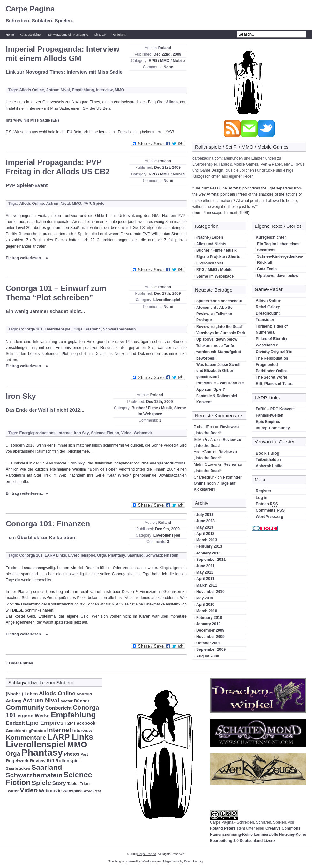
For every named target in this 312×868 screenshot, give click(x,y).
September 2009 (211, 649)
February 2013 (209, 546)
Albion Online (268, 300)
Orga (78, 329)
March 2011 (207, 585)
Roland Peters (223, 828)
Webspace (72, 791)
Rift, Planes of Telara (275, 384)
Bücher (82, 701)
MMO (119, 90)
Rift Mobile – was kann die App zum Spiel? (220, 386)
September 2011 (211, 560)
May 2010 (205, 598)
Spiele (99, 204)
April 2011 (205, 579)
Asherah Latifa (269, 466)
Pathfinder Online (272, 371)
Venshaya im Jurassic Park (221, 333)
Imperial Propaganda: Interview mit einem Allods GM (63, 54)
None (168, 67)
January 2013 (208, 553)
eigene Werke (34, 716)
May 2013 (205, 527)
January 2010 (208, 624)
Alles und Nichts (211, 244)
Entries (267, 504)
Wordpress (149, 861)
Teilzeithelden (268, 460)
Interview (104, 90)
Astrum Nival (58, 90)
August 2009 (208, 656)
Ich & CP (100, 35)
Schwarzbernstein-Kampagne (68, 35)
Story (59, 783)
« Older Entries (19, 663)
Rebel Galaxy (268, 307)
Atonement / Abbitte (214, 308)
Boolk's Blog (267, 453)
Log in (262, 498)
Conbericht (59, 708)
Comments (270, 511)
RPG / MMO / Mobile (167, 61)
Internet (64, 433)
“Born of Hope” (102, 469)
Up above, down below (217, 339)
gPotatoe (37, 731)
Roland (165, 48)
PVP (87, 204)
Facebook (85, 723)
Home (10, 35)
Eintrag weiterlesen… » (27, 258)
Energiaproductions (37, 433)
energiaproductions (168, 463)
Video (126, 433)
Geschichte (17, 731)
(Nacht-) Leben (210, 237)
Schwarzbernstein (119, 329)
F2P (69, 723)
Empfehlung (83, 90)
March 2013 (207, 540)
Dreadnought (268, 313)
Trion (85, 784)
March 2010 (207, 611)
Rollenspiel (67, 761)
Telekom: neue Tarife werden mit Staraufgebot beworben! (219, 352)
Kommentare (26, 737)
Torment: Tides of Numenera (272, 329)
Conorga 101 (31, 329)
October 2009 (208, 643)
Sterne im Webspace (215, 276)
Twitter (12, 791)
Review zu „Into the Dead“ (220, 327)
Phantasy (117, 555)
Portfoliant (119, 35)
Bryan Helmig (193, 861)
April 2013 (205, 534)
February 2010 (209, 618)
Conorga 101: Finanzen (48, 524)
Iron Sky (21, 396)
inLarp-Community (273, 428)
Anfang (14, 701)
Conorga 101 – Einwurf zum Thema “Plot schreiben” (56, 293)
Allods (172, 102)
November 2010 (210, 592)
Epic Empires (268, 422)
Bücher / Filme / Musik (152, 408)
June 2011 (205, 566)
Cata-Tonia (267, 269)
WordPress (93, 791)
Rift (50, 761)
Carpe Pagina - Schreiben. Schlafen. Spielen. (248, 822)
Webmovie (143, 433)
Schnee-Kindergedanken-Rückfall (280, 260)
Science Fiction (105, 433)
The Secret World (271, 377)
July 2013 (205, 515)
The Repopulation (272, 358)
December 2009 (210, 630)
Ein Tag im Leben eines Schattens (278, 247)
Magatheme (171, 861)
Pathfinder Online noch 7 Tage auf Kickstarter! (218, 483)
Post (84, 754)
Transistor (265, 320)
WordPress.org (270, 517)
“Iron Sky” (77, 463)
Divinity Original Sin (274, 352)
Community (25, 707)
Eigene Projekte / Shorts (218, 257)
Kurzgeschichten (31, 35)
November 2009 (210, 637)
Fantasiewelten (270, 415)
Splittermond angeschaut (219, 301)
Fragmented (267, 365)
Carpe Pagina (30, 9)
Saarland (93, 329)
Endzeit (15, 723)
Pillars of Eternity (272, 339)
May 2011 (205, 572)
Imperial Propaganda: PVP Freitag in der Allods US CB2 (58, 167)
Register (264, 491)
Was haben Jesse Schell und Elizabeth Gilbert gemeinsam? (218, 371)
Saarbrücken (18, 768)
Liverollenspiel (167, 300)
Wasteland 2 (267, 345)
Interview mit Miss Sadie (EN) (32, 120)
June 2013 (205, 521)
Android (84, 694)
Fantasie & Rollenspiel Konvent (217, 399)
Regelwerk (17, 761)
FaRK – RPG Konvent (275, 409)
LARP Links (55, 555)
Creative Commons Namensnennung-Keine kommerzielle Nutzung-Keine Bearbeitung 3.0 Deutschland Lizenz (258, 835)
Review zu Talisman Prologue (214, 317)
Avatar (67, 701)
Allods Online (31, 90)
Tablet (73, 784)
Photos (72, 754)
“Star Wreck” (119, 475)
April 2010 (205, 605)
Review (38, 761)
